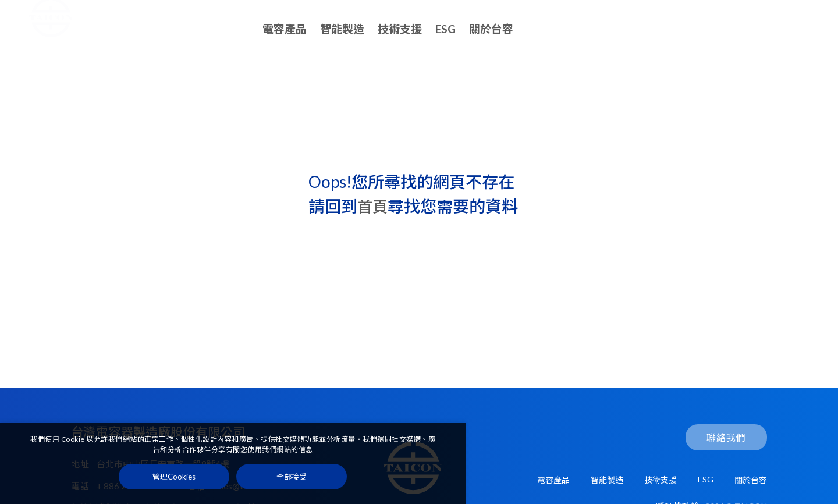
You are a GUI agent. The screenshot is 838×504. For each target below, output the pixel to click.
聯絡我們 (768, 29)
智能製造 (342, 29)
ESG (445, 29)
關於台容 (491, 29)
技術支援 (400, 29)
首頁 (374, 206)
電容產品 (285, 29)
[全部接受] (292, 480)
